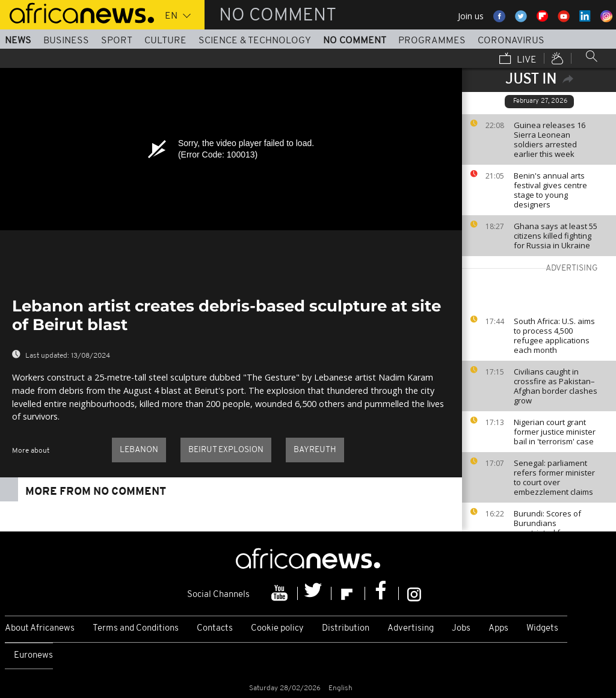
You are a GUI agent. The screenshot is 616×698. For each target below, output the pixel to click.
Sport (117, 41)
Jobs (461, 629)
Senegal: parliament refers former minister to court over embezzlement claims (554, 477)
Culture (165, 41)
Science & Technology (255, 41)
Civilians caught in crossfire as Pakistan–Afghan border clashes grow (556, 386)
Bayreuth (315, 450)
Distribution (346, 629)
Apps (498, 629)
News (18, 41)
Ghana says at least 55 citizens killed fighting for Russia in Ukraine (556, 236)
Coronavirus (511, 41)
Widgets (542, 629)
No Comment (355, 41)
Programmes (432, 41)
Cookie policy (277, 629)
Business (66, 41)
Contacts (215, 629)
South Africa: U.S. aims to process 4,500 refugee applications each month (554, 335)
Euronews (33, 656)
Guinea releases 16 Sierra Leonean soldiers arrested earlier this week (550, 139)
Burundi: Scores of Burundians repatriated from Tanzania (547, 528)
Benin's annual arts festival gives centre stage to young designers (550, 190)
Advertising (411, 629)
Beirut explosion (226, 450)
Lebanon (139, 450)
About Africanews (40, 629)
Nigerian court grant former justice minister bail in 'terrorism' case (555, 432)
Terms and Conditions (136, 629)
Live (518, 60)
